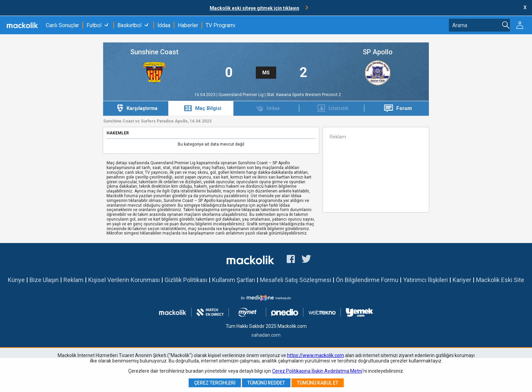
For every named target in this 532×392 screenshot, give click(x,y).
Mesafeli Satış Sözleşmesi (296, 280)
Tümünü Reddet (266, 383)
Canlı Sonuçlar (62, 25)
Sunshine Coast (154, 52)
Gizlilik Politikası (186, 280)
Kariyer (462, 280)
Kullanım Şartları (234, 280)
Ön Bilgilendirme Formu (367, 280)
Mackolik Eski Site (500, 280)
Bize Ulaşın (44, 280)
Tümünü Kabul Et (318, 383)
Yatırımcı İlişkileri (425, 280)
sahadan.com (266, 335)
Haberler (188, 25)
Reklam (73, 280)
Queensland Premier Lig (242, 95)
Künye (16, 280)
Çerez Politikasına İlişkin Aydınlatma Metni (317, 371)
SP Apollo (378, 52)
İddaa (164, 25)
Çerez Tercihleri (215, 383)
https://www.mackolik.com (316, 355)
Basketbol (129, 25)
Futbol (94, 25)
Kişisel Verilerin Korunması (124, 280)
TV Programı (220, 25)
